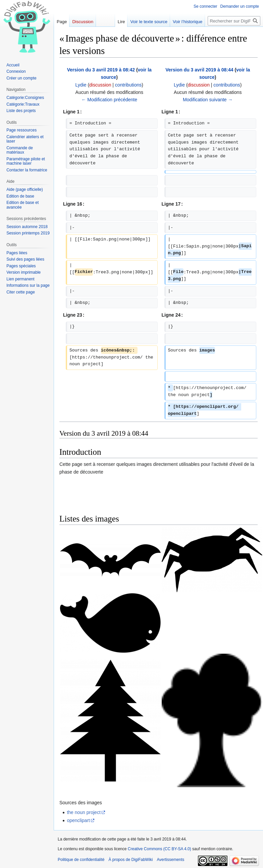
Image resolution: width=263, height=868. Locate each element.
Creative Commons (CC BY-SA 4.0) (160, 849)
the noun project (84, 812)
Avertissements (171, 860)
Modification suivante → (208, 100)
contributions (128, 85)
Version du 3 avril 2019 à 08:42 (101, 70)
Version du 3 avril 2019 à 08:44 (199, 70)
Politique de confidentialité (81, 860)
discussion (100, 85)
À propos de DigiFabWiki (130, 860)
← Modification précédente (109, 100)
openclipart (78, 820)
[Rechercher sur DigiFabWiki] (234, 21)
